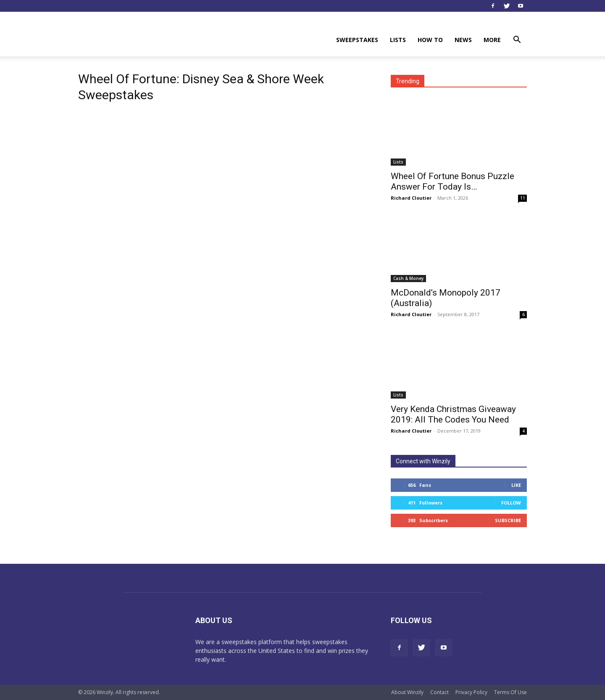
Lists (398, 40)
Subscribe (508, 520)
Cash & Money (408, 278)
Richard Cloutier (411, 198)
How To (430, 40)
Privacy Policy (471, 692)
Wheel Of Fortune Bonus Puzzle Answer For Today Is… (452, 181)
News (463, 40)
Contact (439, 692)
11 (523, 198)
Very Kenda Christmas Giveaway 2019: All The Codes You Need (453, 414)
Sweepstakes (357, 40)
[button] (517, 41)
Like (516, 485)
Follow (511, 503)
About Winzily (407, 692)
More (492, 40)
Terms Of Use (510, 692)
